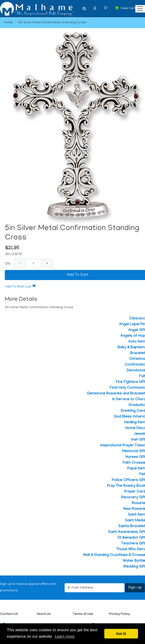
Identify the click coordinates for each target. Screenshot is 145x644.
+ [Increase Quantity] (47, 263)
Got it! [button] (121, 634)
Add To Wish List (18, 287)
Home (8, 23)
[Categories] (139, 7)
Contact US (9, 614)
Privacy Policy (119, 614)
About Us (43, 614)
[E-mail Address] (95, 588)
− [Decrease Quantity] (20, 263)
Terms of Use (83, 614)
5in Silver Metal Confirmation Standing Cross (52, 23)
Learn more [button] (65, 636)
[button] (95, 8)
